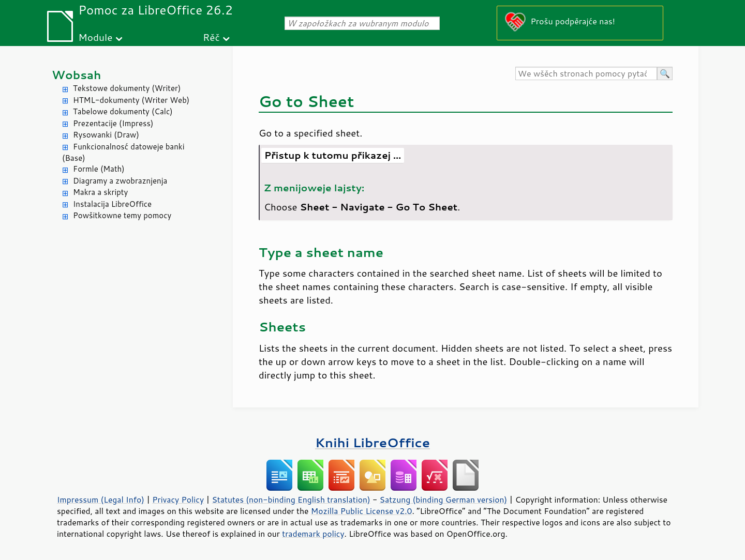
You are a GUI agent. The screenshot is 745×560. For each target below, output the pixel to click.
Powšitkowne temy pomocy (122, 215)
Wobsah (76, 75)
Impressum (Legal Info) (101, 500)
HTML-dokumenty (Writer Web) (131, 100)
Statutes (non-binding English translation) (291, 500)
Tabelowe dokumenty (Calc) (123, 111)
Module (95, 37)
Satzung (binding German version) (444, 500)
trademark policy (313, 534)
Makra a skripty (100, 192)
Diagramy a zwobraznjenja (120, 181)
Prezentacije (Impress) (113, 123)
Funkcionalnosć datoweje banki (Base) (123, 153)
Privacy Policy (178, 500)
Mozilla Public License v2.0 (362, 511)
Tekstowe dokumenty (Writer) (127, 88)
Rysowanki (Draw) (106, 135)
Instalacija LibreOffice (112, 204)
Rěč (211, 37)
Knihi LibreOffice (373, 442)
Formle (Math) (99, 169)
